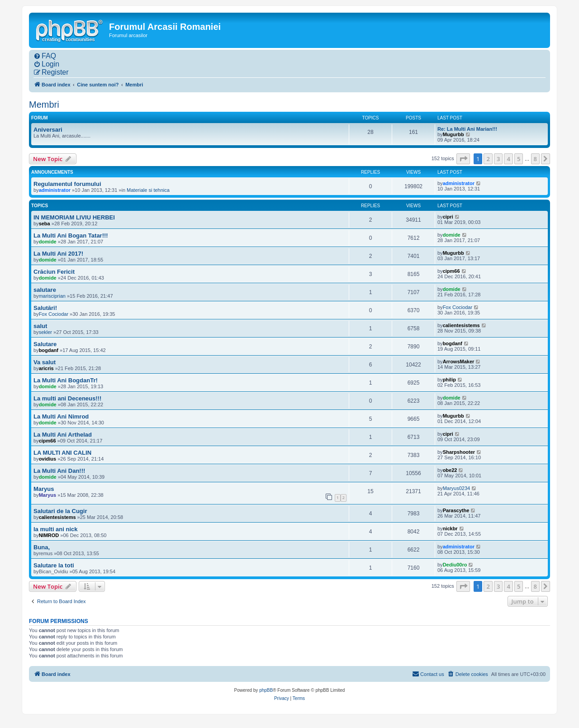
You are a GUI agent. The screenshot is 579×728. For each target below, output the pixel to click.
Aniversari (48, 130)
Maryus (44, 489)
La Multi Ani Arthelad (63, 435)
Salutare (45, 344)
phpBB (266, 690)
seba (45, 224)
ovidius (48, 459)
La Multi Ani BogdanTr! (66, 380)
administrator (55, 190)
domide (48, 242)
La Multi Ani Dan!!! (59, 471)
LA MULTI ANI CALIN (62, 453)
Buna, (42, 547)
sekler (45, 332)
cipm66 (451, 271)
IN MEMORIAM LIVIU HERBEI (74, 217)
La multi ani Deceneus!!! (67, 398)
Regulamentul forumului (67, 184)
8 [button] (535, 159)
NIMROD (49, 535)
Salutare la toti (54, 565)
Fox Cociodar (54, 314)
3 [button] (498, 159)
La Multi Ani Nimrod (61, 416)
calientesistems (461, 325)
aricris (46, 368)
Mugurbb (453, 134)
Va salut (45, 362)
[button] (463, 159)
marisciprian (52, 296)
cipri (448, 217)
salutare (45, 290)
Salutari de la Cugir (60, 511)
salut (40, 326)
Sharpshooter (459, 452)
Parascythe (456, 510)
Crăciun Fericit (54, 272)
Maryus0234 (457, 488)
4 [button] (508, 159)
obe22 (450, 470)
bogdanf (49, 350)
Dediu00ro (455, 565)
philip (449, 380)
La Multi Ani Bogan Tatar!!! (71, 236)
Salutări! (45, 308)
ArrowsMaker (459, 362)
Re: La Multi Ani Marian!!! (467, 129)
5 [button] (519, 159)
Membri (44, 105)
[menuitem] (45, 56)
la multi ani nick (56, 529)
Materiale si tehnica (148, 190)
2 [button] (488, 159)
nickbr (450, 528)
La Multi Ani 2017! (58, 254)
